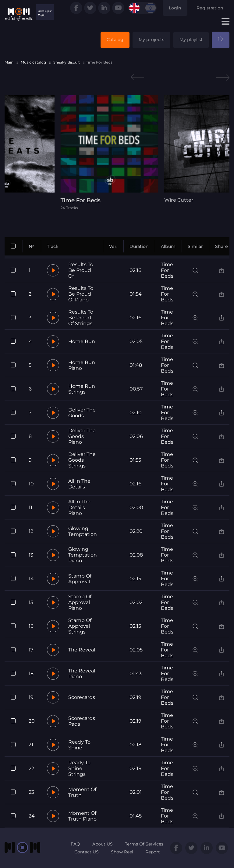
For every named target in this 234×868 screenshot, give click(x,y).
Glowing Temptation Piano (83, 555)
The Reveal (82, 650)
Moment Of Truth (82, 792)
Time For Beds (167, 270)
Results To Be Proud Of (81, 270)
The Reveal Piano (82, 674)
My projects (151, 40)
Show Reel (122, 852)
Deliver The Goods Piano (82, 436)
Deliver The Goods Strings (82, 460)
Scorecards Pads (82, 721)
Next (223, 77)
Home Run (82, 341)
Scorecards (82, 697)
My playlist (191, 40)
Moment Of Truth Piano (82, 816)
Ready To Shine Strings (79, 768)
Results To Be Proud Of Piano (81, 294)
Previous (137, 77)
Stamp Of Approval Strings (80, 626)
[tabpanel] (117, 152)
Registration (210, 8)
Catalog (115, 40)
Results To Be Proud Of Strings (81, 318)
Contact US (87, 852)
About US (103, 844)
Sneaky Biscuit (67, 62)
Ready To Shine (79, 745)
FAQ (75, 844)
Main (9, 62)
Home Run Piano (82, 365)
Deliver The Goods (82, 413)
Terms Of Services (144, 844)
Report (153, 852)
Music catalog (33, 62)
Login (175, 8)
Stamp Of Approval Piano (80, 602)
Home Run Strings (82, 389)
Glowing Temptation (83, 531)
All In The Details (79, 484)
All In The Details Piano (79, 507)
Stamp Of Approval (80, 579)
